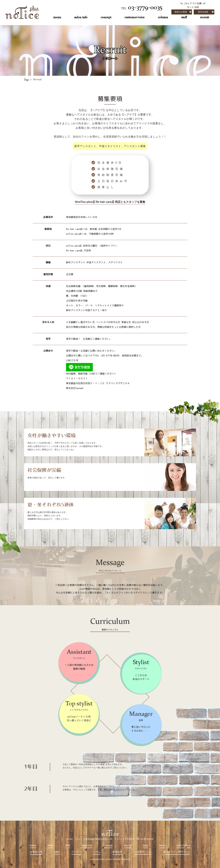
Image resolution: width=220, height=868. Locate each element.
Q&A (57, 852)
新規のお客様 (181, 12)
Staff (67, 845)
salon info (81, 17)
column (163, 17)
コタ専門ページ (143, 852)
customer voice (134, 17)
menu (57, 17)
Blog (145, 845)
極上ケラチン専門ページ (177, 852)
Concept (108, 845)
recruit (205, 17)
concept (106, 17)
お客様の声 (36, 852)
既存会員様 (203, 12)
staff (184, 17)
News (162, 845)
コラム (97, 852)
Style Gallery (183, 845)
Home (33, 845)
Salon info (87, 845)
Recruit (128, 845)
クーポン (76, 852)
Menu (51, 845)
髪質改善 (117, 852)
